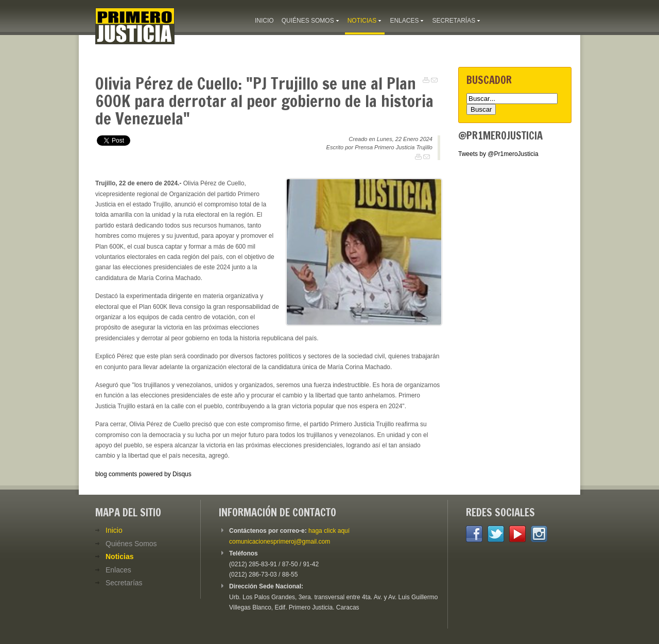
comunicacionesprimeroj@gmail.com (280, 542)
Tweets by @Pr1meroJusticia (498, 154)
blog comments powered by (143, 474)
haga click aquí (329, 531)
